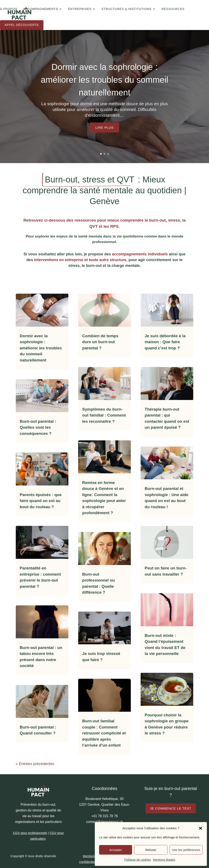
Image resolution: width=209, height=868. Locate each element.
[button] (200, 828)
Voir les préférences (186, 850)
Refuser (151, 850)
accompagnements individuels (140, 254)
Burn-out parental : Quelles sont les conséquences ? (38, 427)
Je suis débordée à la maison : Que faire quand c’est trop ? (165, 342)
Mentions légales (164, 860)
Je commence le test (171, 808)
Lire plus (105, 127)
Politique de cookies (138, 860)
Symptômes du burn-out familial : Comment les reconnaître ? (104, 415)
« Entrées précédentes (35, 764)
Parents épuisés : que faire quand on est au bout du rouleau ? (41, 501)
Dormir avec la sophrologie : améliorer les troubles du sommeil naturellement (104, 80)
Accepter (116, 850)
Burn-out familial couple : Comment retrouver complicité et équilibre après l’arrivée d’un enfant (104, 733)
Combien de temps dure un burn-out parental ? (100, 342)
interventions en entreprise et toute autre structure (80, 260)
